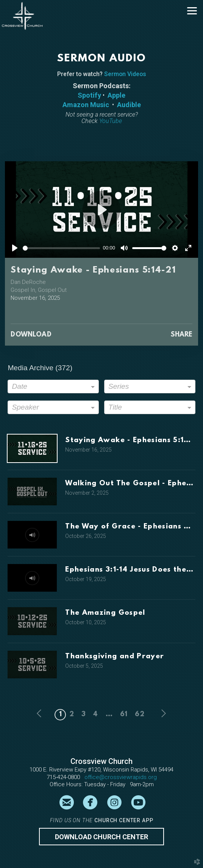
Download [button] (31, 335)
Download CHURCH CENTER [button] (101, 837)
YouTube (111, 121)
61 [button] (124, 715)
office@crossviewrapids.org (121, 777)
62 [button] (139, 715)
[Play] (15, 248)
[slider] (61, 248)
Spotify (89, 95)
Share (181, 335)
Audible (129, 105)
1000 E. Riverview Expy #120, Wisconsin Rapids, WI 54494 (101, 770)
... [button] (109, 715)
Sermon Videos (125, 74)
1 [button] (60, 715)
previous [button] (41, 714)
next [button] (162, 714)
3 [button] (84, 715)
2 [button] (72, 715)
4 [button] (95, 715)
